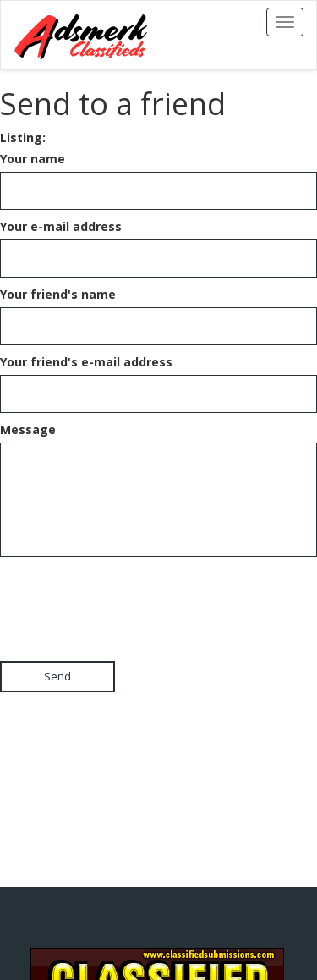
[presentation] (128, 594)
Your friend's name (58, 294)
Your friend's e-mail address (86, 362)
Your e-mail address (61, 226)
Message (28, 429)
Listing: (23, 138)
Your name (33, 159)
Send (57, 676)
